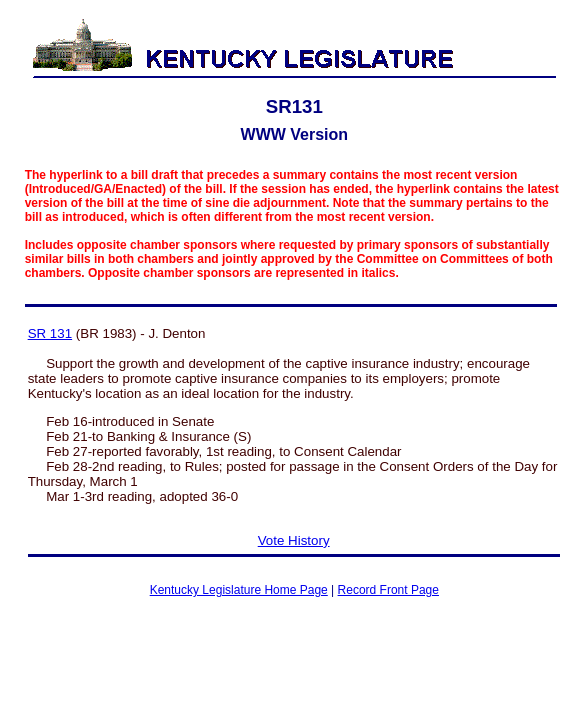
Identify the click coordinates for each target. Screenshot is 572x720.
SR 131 (50, 333)
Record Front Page (388, 590)
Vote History (294, 540)
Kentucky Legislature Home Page (239, 590)
